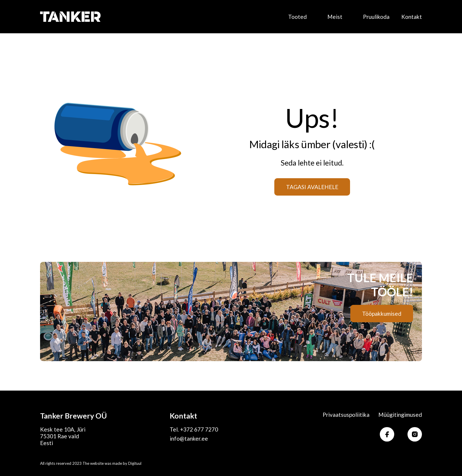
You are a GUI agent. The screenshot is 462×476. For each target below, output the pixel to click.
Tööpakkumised (382, 314)
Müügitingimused (400, 415)
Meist (335, 17)
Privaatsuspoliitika (346, 415)
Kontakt (412, 17)
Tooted (297, 17)
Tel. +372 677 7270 (194, 429)
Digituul (135, 463)
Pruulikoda (376, 17)
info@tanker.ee (189, 438)
